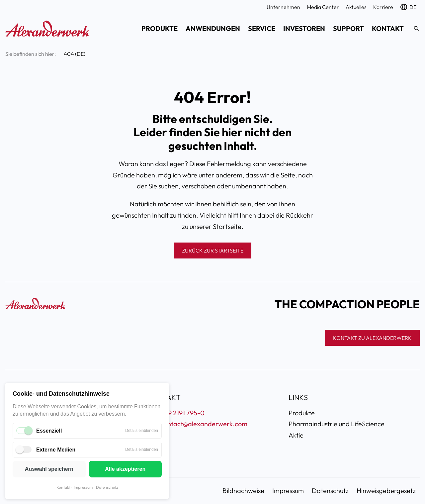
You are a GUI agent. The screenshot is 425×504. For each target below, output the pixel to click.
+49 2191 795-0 (182, 413)
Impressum (83, 487)
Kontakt (63, 487)
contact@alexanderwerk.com (204, 424)
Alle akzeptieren (125, 469)
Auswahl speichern (49, 469)
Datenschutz (107, 487)
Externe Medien (56, 450)
